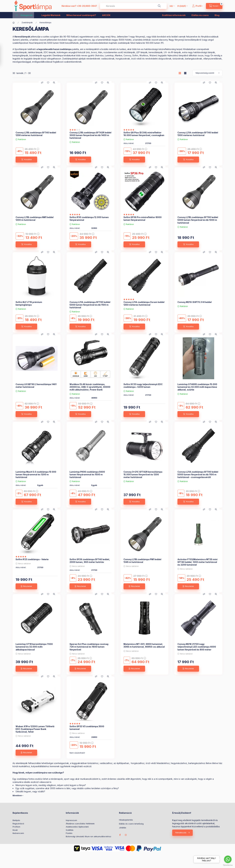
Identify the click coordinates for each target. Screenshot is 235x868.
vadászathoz (106, 763)
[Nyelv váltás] (171, 6)
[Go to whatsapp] (228, 859)
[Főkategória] (14, 23)
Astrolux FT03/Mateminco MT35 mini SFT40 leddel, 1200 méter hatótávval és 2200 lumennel (197, 562)
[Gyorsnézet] (54, 83)
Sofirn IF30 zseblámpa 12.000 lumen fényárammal (89, 219)
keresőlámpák (156, 52)
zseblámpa (65, 49)
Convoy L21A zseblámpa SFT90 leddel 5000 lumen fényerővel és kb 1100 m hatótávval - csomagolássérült (198, 474)
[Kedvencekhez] (48, 83)
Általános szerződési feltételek (80, 824)
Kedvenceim (18, 833)
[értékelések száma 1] (76, 130)
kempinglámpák (20, 55)
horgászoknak (123, 59)
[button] (24, 15)
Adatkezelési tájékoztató (77, 827)
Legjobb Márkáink (51, 15)
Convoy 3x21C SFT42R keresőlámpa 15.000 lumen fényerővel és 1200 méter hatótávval (143, 474)
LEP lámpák (142, 52)
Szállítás (70, 830)
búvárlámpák (36, 55)
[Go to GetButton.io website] (228, 865)
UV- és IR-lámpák (172, 52)
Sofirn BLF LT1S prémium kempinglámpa (29, 303)
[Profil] (198, 6)
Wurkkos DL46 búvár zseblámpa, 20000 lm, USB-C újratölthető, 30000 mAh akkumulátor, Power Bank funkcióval (90, 388)
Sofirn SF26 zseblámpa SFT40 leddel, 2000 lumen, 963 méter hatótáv (90, 561)
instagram (126, 835)
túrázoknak (178, 59)
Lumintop (109, 55)
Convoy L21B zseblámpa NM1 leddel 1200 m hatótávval (35, 219)
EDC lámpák (50, 52)
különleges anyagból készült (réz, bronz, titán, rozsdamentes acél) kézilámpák (96, 52)
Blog (217, 15)
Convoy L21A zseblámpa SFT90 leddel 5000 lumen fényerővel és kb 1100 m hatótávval (90, 305)
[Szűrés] (3, 55)
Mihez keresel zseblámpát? (81, 15)
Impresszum (71, 820)
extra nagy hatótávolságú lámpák (199, 52)
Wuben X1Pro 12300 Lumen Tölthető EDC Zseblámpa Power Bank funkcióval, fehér (35, 729)
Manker (119, 55)
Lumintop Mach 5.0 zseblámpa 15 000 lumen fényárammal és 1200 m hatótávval (36, 474)
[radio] (185, 73)
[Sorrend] (207, 73)
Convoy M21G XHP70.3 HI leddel (195, 302)
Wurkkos (144, 55)
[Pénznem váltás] (182, 6)
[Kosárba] (26, 160)
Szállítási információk (174, 15)
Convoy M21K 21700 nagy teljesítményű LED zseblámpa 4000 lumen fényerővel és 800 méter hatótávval (197, 648)
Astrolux (100, 55)
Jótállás (123, 828)
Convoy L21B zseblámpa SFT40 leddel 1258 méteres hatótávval (36, 134)
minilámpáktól (92, 49)
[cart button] (214, 6)
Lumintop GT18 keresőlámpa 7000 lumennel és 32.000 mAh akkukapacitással (34, 647)
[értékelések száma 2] (130, 130)
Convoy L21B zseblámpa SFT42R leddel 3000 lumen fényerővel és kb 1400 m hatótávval (90, 135)
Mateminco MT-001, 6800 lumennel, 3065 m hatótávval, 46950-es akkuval (144, 645)
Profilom (16, 827)
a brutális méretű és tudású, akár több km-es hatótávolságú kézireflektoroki (137, 49)
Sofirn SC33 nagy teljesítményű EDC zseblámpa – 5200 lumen (143, 386)
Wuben (153, 55)
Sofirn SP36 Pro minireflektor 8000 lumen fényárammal (143, 219)
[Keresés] (159, 6)
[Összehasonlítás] (42, 83)
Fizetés (69, 833)
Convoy (127, 55)
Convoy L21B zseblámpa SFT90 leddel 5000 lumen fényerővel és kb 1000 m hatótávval (198, 220)
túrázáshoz (93, 763)
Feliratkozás (181, 833)
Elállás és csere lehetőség (131, 824)
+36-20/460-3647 (87, 6)
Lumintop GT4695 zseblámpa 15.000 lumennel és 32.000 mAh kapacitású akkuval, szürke (197, 387)
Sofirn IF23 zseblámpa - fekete (32, 559)
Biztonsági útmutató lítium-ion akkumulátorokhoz (88, 836)
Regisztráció (18, 824)
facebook (120, 835)
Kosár (15, 830)
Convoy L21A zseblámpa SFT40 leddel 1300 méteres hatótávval (198, 134)
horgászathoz (138, 763)
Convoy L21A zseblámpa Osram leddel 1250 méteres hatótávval (144, 303)
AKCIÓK (106, 15)
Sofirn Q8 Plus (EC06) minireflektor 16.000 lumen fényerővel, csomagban (144, 134)
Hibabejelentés (126, 820)
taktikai (31, 52)
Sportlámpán (21, 49)
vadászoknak (108, 59)
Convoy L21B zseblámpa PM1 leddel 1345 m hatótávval (142, 561)
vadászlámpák (20, 52)
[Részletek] (26, 586)
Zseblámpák (27, 23)
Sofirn (135, 55)
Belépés (16, 820)
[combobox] (133, 6)
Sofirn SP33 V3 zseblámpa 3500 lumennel (87, 728)
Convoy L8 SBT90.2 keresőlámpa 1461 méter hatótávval (36, 386)
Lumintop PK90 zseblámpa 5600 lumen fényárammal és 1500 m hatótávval (87, 474)
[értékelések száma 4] (76, 724)
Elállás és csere (200, 15)
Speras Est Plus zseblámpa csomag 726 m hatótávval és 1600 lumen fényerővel (89, 647)
